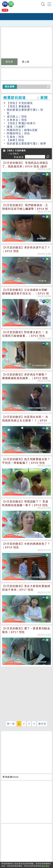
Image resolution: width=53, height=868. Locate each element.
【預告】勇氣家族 (18, 106)
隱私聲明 (45, 866)
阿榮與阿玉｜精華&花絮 (22, 130)
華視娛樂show (11, 777)
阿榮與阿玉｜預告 (18, 133)
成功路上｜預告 (17, 117)
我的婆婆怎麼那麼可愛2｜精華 (26, 144)
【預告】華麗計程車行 (21, 123)
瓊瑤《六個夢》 (17, 127)
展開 (44, 98)
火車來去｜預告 (17, 120)
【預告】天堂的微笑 (20, 103)
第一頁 (11, 724)
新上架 (26, 62)
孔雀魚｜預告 (15, 137)
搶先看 (9, 62)
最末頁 (42, 724)
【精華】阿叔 (15, 140)
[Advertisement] (26, 694)
